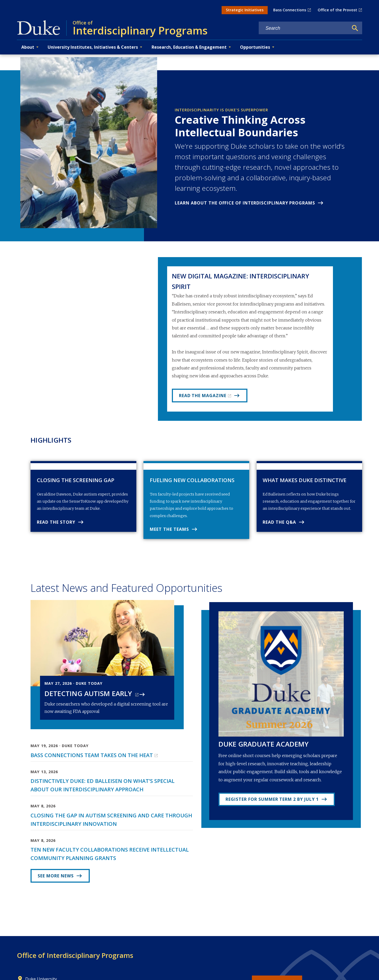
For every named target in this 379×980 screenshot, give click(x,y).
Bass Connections (290, 10)
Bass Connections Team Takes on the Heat (92, 761)
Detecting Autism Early (89, 700)
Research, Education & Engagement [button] (189, 47)
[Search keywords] (304, 28)
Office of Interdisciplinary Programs (75, 962)
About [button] (28, 47)
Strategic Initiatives (245, 10)
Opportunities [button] (255, 47)
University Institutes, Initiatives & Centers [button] (93, 47)
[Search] (355, 28)
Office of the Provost (337, 10)
